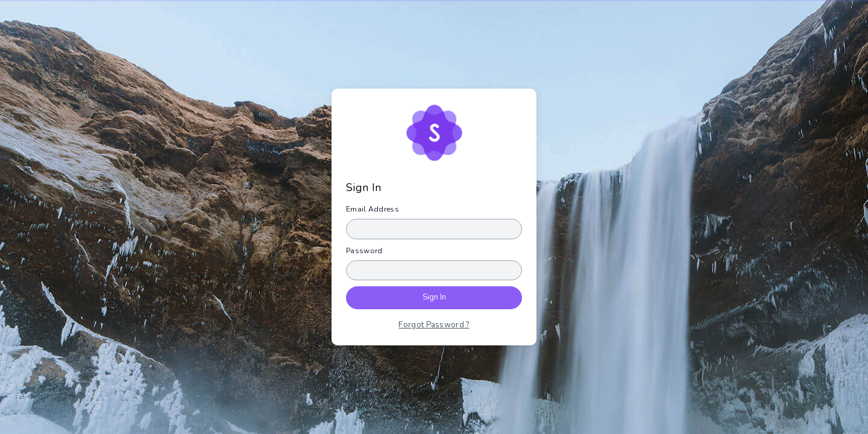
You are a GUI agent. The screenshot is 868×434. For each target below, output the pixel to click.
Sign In (434, 297)
